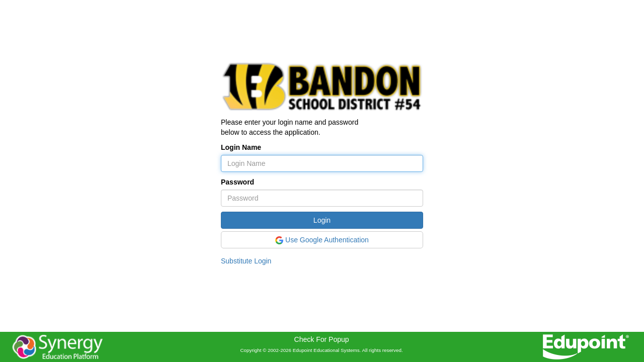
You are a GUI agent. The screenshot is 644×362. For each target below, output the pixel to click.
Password (237, 182)
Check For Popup (322, 339)
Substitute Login (246, 261)
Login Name (241, 147)
